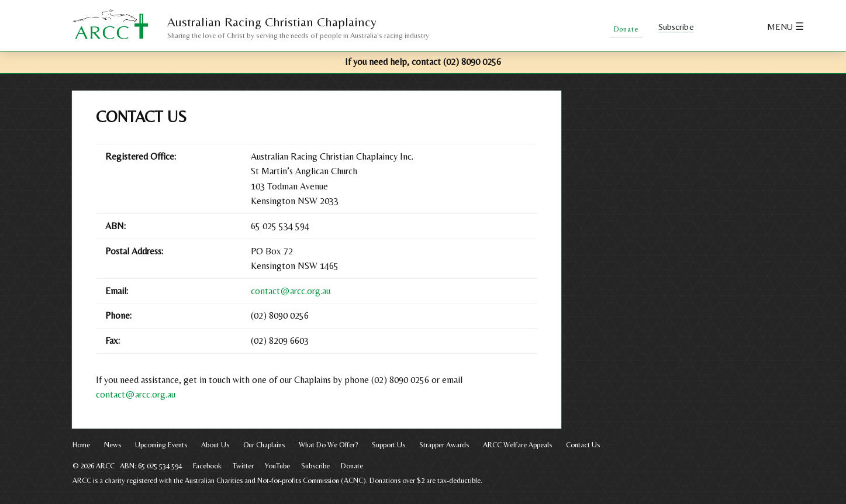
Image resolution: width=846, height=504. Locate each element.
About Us (215, 445)
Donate (352, 466)
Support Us (389, 445)
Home (81, 445)
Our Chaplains (264, 445)
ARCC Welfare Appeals (517, 445)
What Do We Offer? (328, 445)
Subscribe (676, 27)
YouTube (277, 466)
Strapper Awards (444, 445)
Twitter (740, 27)
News (113, 445)
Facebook (717, 27)
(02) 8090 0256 (472, 62)
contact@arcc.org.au (291, 291)
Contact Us (583, 445)
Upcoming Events (161, 445)
